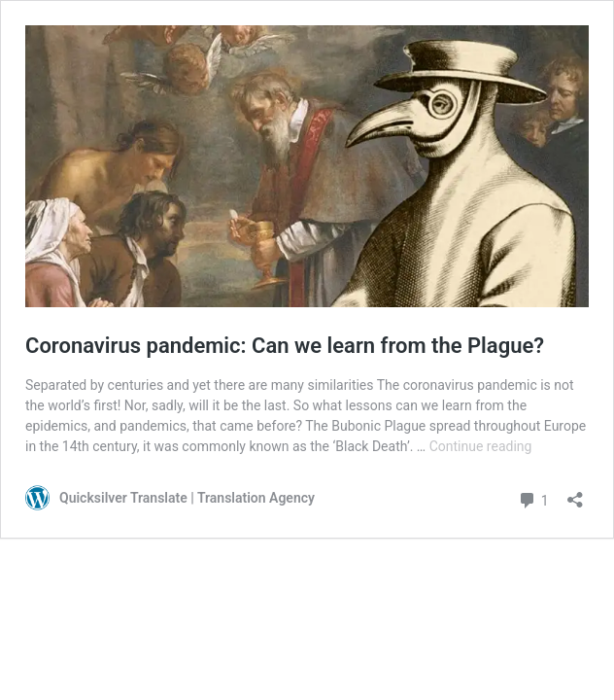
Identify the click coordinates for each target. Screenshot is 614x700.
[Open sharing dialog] (575, 493)
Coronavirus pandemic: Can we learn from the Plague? (285, 346)
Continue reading (481, 446)
